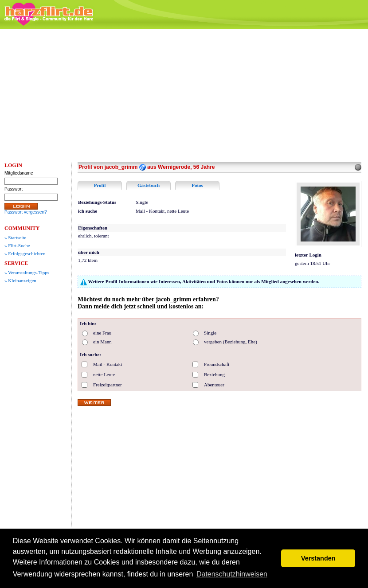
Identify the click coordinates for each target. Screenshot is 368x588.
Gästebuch (149, 185)
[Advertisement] (184, 95)
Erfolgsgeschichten (25, 253)
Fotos (197, 185)
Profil (100, 185)
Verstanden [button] (318, 558)
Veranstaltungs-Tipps (27, 273)
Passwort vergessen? (26, 212)
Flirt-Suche (17, 245)
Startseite (15, 238)
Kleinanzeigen (20, 280)
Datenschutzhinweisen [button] (232, 574)
